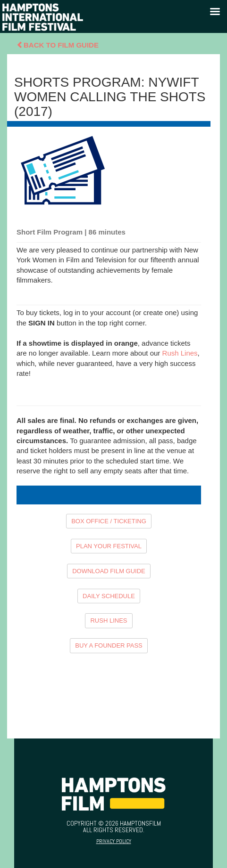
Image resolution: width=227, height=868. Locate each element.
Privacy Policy (114, 841)
